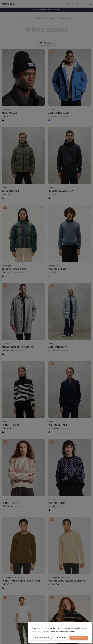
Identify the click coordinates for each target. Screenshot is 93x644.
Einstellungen (41, 638)
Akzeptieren (79, 638)
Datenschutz (70, 632)
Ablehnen (61, 638)
